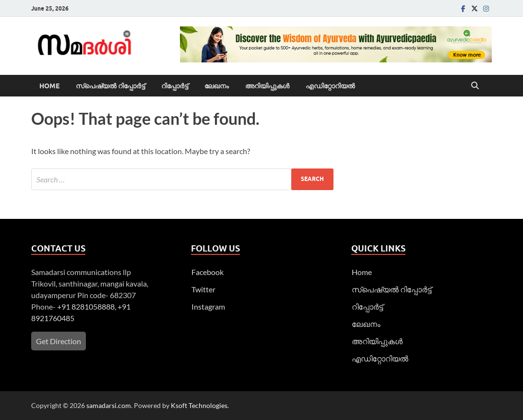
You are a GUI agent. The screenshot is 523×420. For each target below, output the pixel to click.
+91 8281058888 (86, 306)
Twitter (203, 289)
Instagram (208, 306)
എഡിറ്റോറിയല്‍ (330, 86)
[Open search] (475, 86)
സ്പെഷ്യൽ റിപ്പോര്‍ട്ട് (110, 86)
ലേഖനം (217, 86)
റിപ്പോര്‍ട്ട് (175, 86)
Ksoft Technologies (199, 405)
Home (49, 86)
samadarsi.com (109, 405)
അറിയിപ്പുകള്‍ (267, 86)
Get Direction (59, 341)
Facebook (208, 272)
